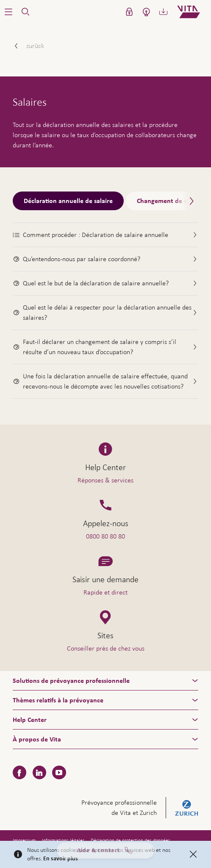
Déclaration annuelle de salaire (68, 201)
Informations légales (63, 840)
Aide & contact (105, 852)
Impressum (24, 840)
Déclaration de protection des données (130, 840)
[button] (8, 12)
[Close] (193, 854)
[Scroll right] (190, 201)
